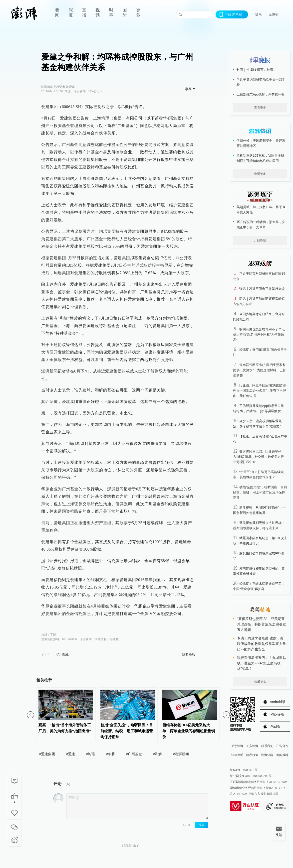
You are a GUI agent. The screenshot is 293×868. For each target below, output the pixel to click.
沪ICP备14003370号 (244, 770)
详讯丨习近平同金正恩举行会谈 (262, 289)
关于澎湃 (237, 746)
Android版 (278, 702)
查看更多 (260, 108)
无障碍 (274, 14)
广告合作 (282, 746)
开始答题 (260, 240)
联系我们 (267, 746)
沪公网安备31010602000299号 (251, 776)
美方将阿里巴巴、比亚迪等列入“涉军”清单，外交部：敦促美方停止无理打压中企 (259, 457)
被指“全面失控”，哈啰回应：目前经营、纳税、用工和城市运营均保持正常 (260, 492)
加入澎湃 (252, 746)
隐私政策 (252, 755)
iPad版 (275, 727)
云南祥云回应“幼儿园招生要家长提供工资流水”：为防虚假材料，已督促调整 (260, 370)
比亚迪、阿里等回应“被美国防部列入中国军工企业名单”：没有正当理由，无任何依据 (260, 391)
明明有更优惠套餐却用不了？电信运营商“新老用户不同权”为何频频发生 (259, 334)
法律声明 (237, 755)
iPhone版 (277, 714)
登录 (259, 14)
